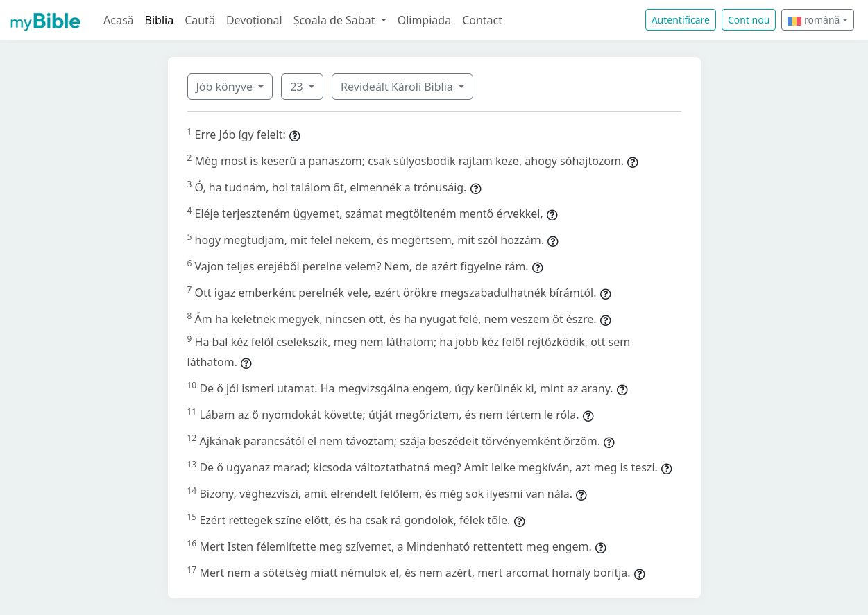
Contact (482, 20)
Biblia (160, 20)
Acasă (119, 20)
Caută (200, 20)
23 (298, 87)
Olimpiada (424, 20)
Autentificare (681, 20)
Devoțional (254, 20)
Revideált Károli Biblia (398, 87)
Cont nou (749, 20)
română (814, 20)
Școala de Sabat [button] (336, 20)
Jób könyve (226, 87)
